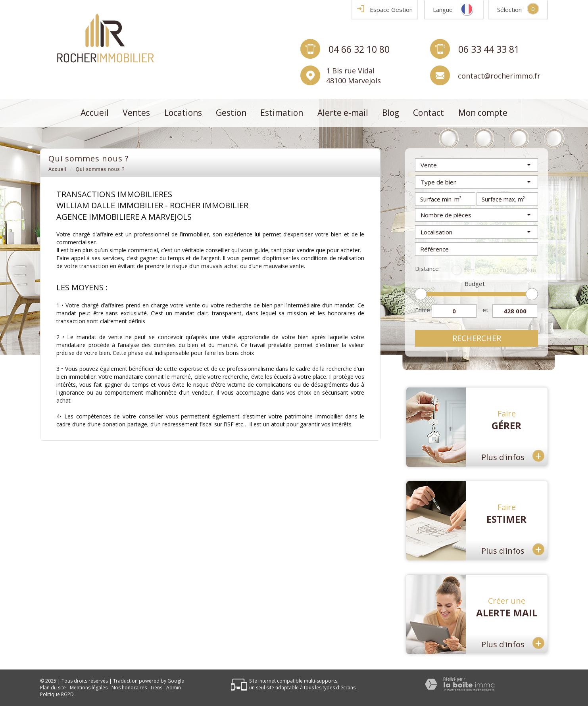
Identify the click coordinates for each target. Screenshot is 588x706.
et (485, 310)
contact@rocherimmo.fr (499, 75)
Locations (183, 113)
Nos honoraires (129, 688)
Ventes (136, 113)
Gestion (231, 113)
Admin (174, 688)
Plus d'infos (513, 456)
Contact (429, 113)
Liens (157, 688)
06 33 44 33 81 (489, 49)
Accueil (95, 113)
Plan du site (53, 688)
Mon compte (483, 113)
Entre (423, 310)
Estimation (282, 113)
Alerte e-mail (343, 113)
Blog (391, 113)
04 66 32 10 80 (359, 49)
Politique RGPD (57, 694)
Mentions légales (89, 688)
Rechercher (477, 338)
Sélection (509, 10)
